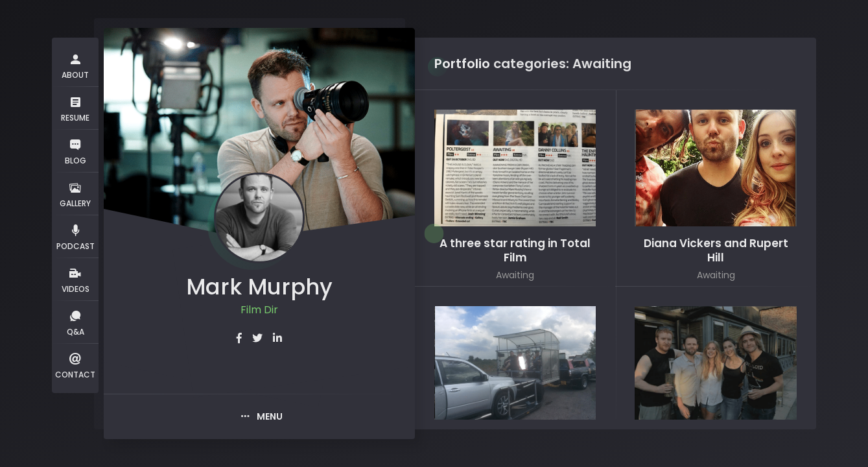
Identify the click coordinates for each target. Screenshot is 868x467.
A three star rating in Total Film (515, 251)
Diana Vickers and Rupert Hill (716, 251)
